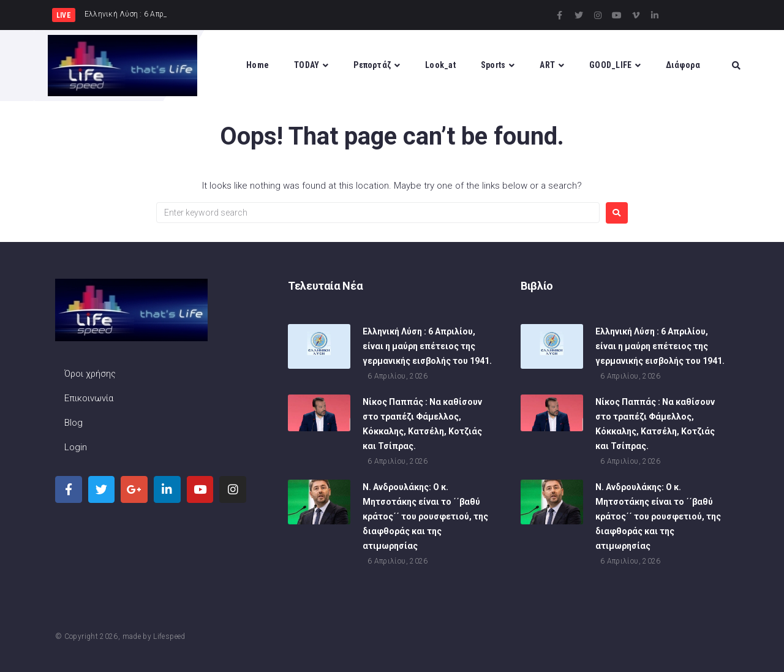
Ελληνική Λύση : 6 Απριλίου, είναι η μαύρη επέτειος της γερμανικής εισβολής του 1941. (427, 347)
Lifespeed (169, 636)
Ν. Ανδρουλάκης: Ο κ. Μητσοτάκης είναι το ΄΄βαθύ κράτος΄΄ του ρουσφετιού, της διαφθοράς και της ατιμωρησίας (425, 518)
